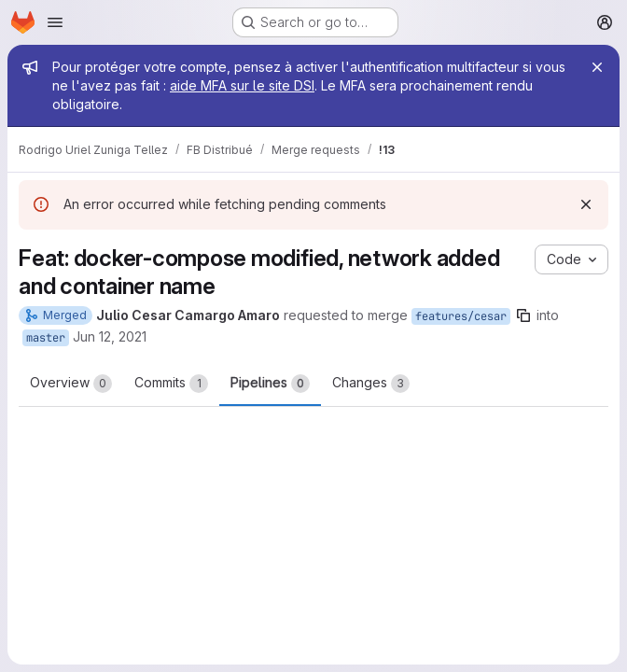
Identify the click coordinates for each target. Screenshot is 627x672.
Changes (371, 384)
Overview (71, 384)
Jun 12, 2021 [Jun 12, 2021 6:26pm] (110, 336)
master (46, 338)
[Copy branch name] (523, 315)
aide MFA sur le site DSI (242, 85)
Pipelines (270, 384)
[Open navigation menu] (55, 22)
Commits (171, 384)
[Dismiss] (586, 204)
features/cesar (461, 316)
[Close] (597, 67)
